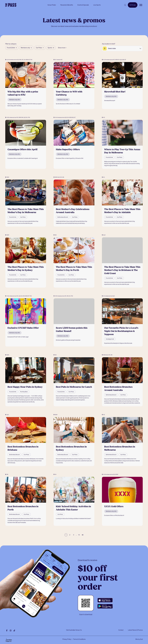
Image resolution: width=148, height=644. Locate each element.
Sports (51, 48)
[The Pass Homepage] (11, 5)
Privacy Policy (67, 639)
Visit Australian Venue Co (74, 630)
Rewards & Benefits (67, 5)
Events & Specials (83, 5)
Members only (26, 48)
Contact (121, 630)
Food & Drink (12, 48)
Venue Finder (52, 5)
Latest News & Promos (135, 630)
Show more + (62, 48)
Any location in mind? (109, 44)
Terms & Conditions (79, 639)
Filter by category (11, 44)
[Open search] (125, 5)
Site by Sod (139, 639)
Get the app (133, 6)
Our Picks (40, 48)
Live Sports (97, 5)
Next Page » (82, 535)
